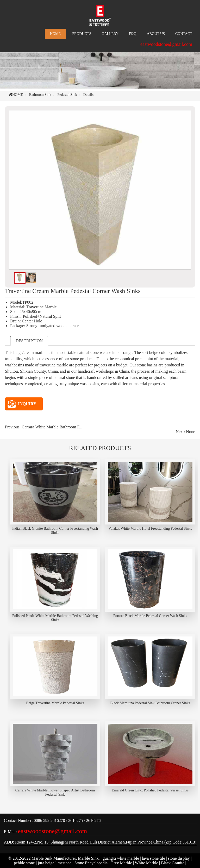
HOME (55, 34)
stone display (179, 858)
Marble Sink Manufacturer (54, 858)
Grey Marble (121, 863)
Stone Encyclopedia (91, 863)
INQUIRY (22, 404)
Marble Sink (88, 858)
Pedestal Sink (67, 95)
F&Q (133, 34)
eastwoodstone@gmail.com (166, 44)
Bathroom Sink (40, 95)
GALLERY (110, 34)
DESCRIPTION (29, 341)
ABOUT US (156, 34)
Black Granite (173, 863)
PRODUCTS (82, 34)
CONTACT (184, 34)
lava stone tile (154, 858)
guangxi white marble (121, 858)
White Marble (146, 863)
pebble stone (24, 863)
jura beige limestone (55, 863)
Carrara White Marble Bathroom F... (52, 427)
